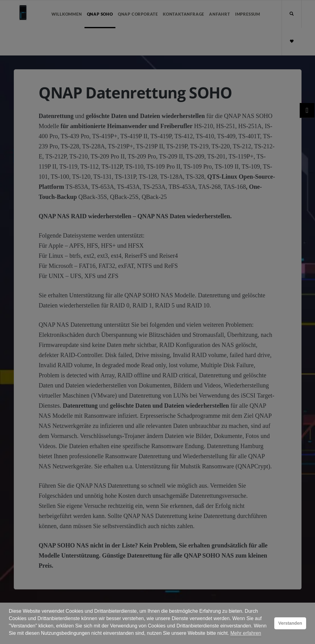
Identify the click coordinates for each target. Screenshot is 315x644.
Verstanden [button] (290, 623)
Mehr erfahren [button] (246, 633)
